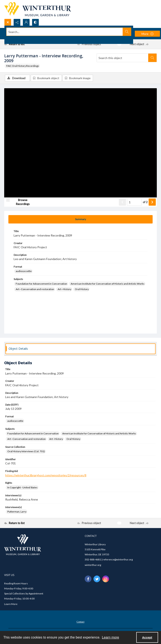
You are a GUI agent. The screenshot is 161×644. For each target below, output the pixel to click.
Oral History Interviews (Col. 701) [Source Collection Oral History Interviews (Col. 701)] (26, 451)
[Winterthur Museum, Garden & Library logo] (38, 9)
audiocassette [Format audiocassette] (24, 271)
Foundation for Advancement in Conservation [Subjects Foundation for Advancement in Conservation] (41, 284)
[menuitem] (80, 621)
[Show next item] (152, 202)
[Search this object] (123, 58)
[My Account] (26, 22)
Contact (80, 622)
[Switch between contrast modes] (35, 22)
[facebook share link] (88, 579)
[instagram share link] (106, 579)
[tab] (80, 219)
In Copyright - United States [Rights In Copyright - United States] (22, 487)
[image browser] (20, 202)
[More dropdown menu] (147, 34)
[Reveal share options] (17, 22)
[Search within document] (152, 58)
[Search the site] (65, 32)
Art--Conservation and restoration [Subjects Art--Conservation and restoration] (35, 289)
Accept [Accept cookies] (147, 637)
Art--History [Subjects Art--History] (64, 289)
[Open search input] (8, 22)
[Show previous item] (122, 202)
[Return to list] (24, 44)
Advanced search (16, 39)
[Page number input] (134, 202)
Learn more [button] (110, 637)
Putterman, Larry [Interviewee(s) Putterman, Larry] (17, 512)
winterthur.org (93, 565)
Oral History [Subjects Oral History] (82, 289)
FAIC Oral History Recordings (23, 66)
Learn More (11, 604)
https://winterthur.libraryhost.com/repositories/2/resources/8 (46, 475)
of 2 (145, 202)
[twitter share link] (97, 579)
